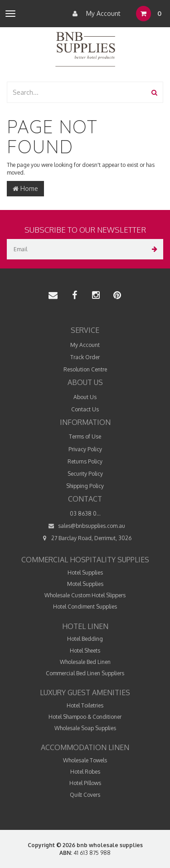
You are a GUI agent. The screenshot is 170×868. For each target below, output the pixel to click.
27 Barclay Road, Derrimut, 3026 (85, 538)
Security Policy (85, 474)
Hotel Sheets (85, 651)
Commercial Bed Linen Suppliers (85, 673)
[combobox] (77, 92)
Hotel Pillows (85, 783)
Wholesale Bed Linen (85, 662)
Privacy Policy (85, 449)
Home (25, 188)
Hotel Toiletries (85, 705)
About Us (85, 397)
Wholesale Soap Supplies (85, 728)
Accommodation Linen (85, 747)
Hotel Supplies (85, 573)
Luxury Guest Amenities (85, 692)
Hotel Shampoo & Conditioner (85, 717)
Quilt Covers (85, 795)
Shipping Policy (85, 486)
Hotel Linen (85, 626)
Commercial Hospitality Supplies (85, 560)
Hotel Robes (85, 772)
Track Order (85, 357)
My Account (94, 14)
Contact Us (85, 409)
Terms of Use (85, 436)
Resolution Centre (85, 369)
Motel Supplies (85, 584)
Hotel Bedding (85, 639)
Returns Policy (85, 461)
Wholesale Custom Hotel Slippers (85, 595)
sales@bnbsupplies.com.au (85, 526)
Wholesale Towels (85, 760)
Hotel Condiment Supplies (85, 607)
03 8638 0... (85, 514)
